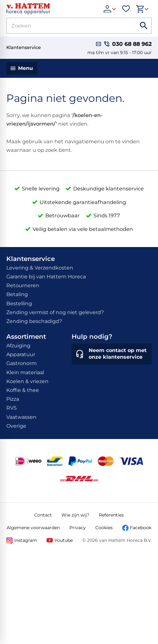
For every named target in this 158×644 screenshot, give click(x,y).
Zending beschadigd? (34, 321)
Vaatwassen (21, 417)
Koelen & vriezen (27, 381)
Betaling (17, 294)
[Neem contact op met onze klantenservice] (112, 354)
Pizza (13, 399)
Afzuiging (18, 346)
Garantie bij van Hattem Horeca (46, 277)
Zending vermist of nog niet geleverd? (55, 312)
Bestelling (19, 303)
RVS (12, 408)
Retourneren (23, 285)
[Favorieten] (126, 9)
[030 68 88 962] (128, 44)
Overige (16, 426)
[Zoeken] (64, 26)
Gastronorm (22, 363)
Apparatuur (21, 354)
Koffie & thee (23, 390)
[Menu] (22, 68)
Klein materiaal (25, 372)
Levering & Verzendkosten (40, 268)
